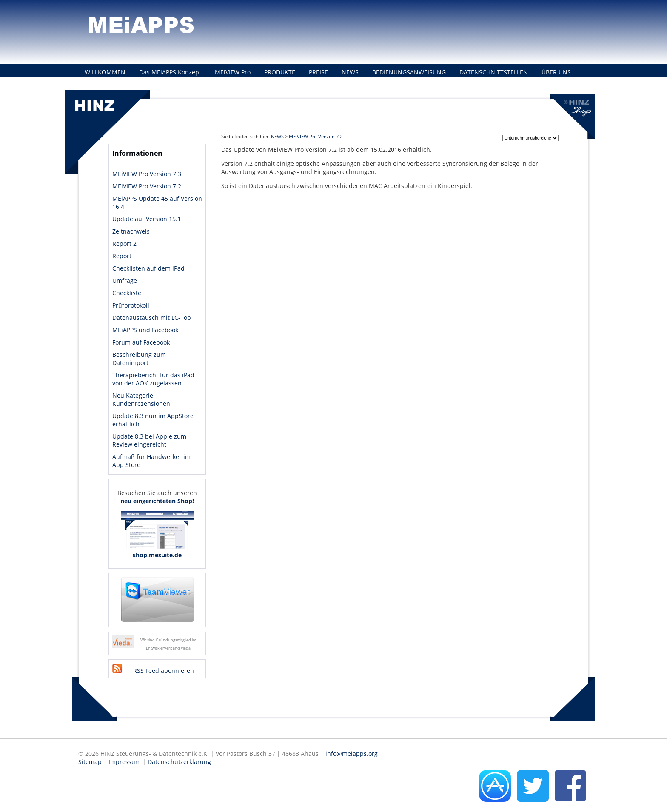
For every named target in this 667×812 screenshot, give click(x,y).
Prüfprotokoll (131, 305)
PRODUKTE (280, 72)
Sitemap (90, 762)
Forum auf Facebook (141, 342)
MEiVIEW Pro (233, 72)
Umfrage (125, 281)
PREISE (318, 72)
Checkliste (127, 293)
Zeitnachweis (131, 231)
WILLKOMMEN (105, 72)
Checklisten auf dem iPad (148, 268)
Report (122, 256)
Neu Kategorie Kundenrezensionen (141, 399)
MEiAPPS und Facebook (145, 330)
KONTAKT (98, 87)
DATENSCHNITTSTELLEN (494, 72)
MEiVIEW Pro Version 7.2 (147, 186)
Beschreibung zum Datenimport (139, 359)
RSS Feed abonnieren (164, 671)
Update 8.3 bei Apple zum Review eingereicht (149, 440)
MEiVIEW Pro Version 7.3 (147, 174)
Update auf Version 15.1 (147, 219)
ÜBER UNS (556, 72)
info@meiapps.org (352, 754)
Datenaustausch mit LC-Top (152, 318)
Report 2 (124, 244)
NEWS (350, 72)
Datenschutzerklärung (179, 762)
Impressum (125, 762)
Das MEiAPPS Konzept (170, 72)
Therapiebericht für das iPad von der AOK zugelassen (153, 379)
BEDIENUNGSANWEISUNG (409, 72)
